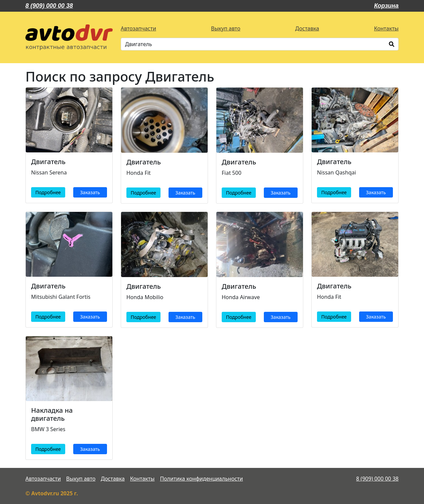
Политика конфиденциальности (201, 479)
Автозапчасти (138, 28)
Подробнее (48, 192)
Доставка (307, 28)
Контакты (386, 28)
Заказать (90, 192)
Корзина (386, 6)
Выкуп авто (226, 28)
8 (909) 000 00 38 (49, 6)
